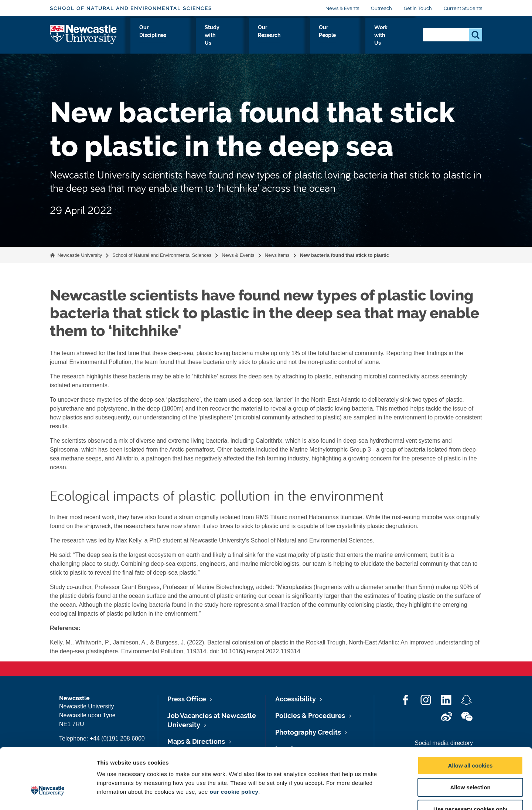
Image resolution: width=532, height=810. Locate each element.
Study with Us (247, 36)
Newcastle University (79, 255)
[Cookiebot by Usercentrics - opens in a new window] (48, 796)
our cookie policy (234, 746)
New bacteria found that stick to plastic (345, 255)
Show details (388, 795)
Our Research (298, 36)
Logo (84, 34)
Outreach (381, 8)
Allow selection (470, 741)
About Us (148, 36)
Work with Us (392, 36)
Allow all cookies (470, 719)
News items (277, 255)
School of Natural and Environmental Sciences (131, 8)
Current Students (463, 8)
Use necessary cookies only (470, 763)
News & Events (342, 8)
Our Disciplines (194, 36)
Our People (345, 36)
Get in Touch (418, 8)
